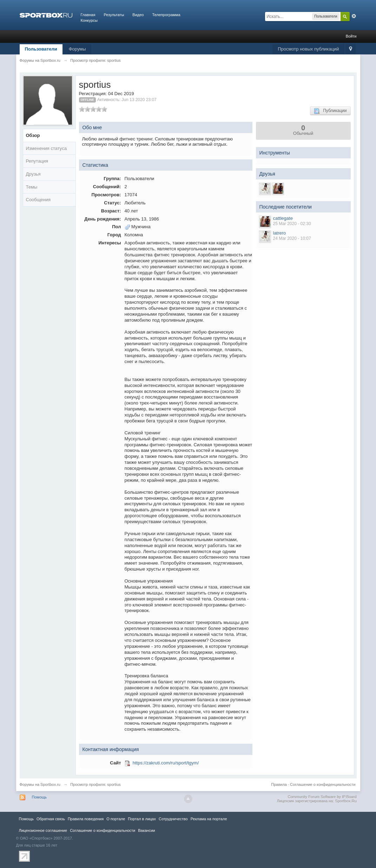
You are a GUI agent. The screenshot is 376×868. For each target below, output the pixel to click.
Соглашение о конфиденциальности (323, 784)
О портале (116, 819)
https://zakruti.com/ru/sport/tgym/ (166, 763)
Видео (138, 15)
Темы (32, 187)
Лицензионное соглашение (43, 830)
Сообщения (38, 200)
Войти (351, 36)
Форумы (77, 49)
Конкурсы (89, 20)
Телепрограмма (166, 15)
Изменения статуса (46, 148)
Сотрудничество (173, 819)
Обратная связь (51, 819)
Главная (88, 15)
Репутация (37, 161)
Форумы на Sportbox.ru (40, 784)
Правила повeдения (86, 819)
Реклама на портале (209, 819)
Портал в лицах (142, 819)
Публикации (330, 111)
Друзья (33, 174)
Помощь (39, 797)
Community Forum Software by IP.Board (322, 797)
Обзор (33, 135)
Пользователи (41, 49)
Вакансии (146, 830)
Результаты (114, 15)
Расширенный (354, 16)
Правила (279, 784)
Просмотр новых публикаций (308, 49)
